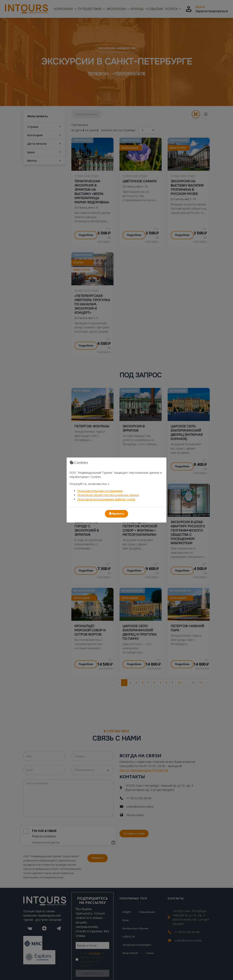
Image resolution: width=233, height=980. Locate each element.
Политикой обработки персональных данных (108, 495)
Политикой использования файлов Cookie (106, 499)
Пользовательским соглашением (100, 491)
